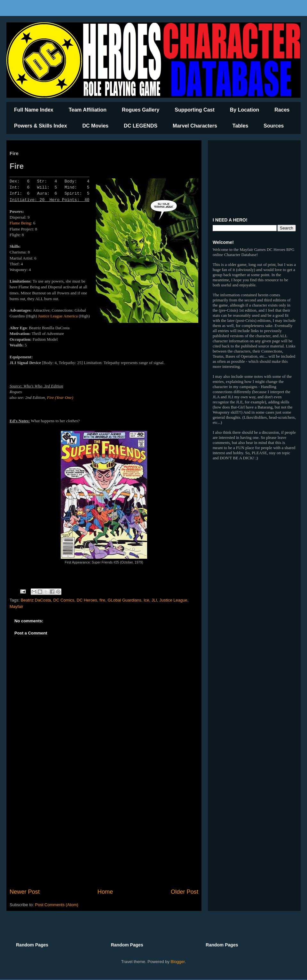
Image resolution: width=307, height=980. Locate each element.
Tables (240, 126)
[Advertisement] (104, 835)
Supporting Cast (194, 110)
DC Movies (95, 126)
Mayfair (16, 607)
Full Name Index (34, 110)
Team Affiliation (88, 110)
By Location (245, 110)
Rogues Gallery (141, 110)
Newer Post (25, 892)
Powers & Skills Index (40, 126)
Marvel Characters (195, 126)
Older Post (185, 892)
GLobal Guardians (124, 600)
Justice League (50, 316)
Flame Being (20, 223)
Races (282, 110)
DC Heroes (87, 600)
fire (102, 600)
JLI (154, 600)
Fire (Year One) (60, 397)
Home (105, 892)
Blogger (178, 962)
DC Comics (64, 600)
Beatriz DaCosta (36, 600)
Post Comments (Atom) (57, 905)
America (71, 316)
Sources (274, 126)
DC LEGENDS (141, 126)
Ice (146, 600)
